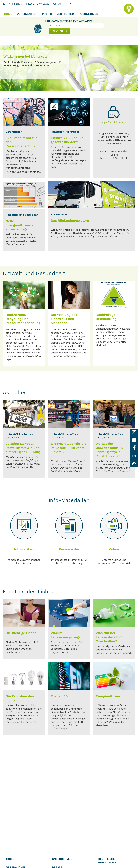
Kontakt (57, 4)
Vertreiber (65, 14)
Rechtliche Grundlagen (107, 861)
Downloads (43, 4)
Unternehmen (16, 4)
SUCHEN (108, 28)
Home (8, 14)
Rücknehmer (88, 14)
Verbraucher (27, 14)
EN (76, 4)
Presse (30, 4)
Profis (47, 14)
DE (71, 4)
